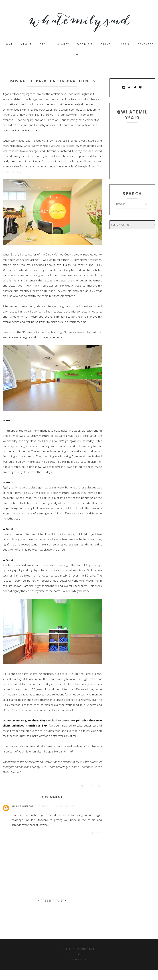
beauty (63, 44)
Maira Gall (79, 960)
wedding (85, 44)
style (45, 44)
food (125, 44)
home (9, 44)
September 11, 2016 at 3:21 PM (55, 806)
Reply (97, 833)
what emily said (84, 949)
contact (79, 55)
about (27, 44)
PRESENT (46, 900)
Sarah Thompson (23, 806)
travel (107, 44)
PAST (61, 900)
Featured (146, 44)
